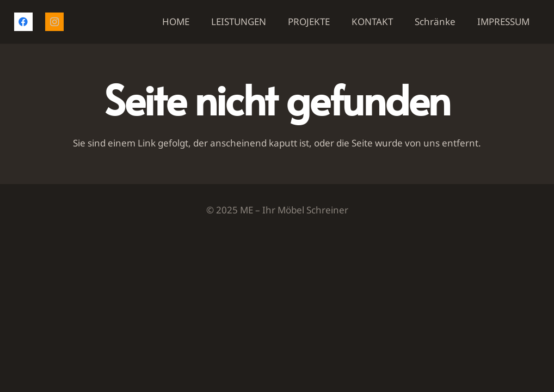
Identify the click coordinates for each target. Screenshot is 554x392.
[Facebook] (23, 22)
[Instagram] (54, 22)
